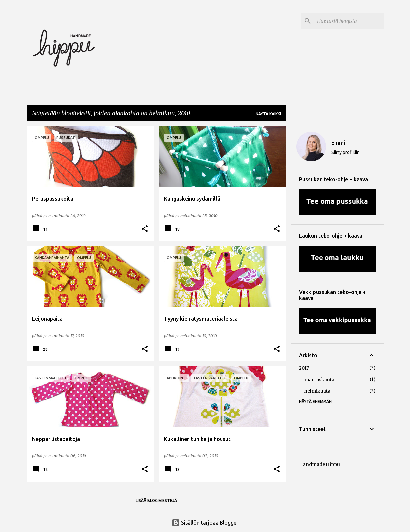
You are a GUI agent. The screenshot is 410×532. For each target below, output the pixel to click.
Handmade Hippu (320, 464)
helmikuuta (317, 391)
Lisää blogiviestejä (156, 500)
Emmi (338, 143)
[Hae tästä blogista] (349, 21)
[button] (145, 229)
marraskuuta (319, 380)
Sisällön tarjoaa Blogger (205, 523)
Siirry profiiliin (345, 152)
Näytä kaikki (268, 114)
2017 (304, 368)
